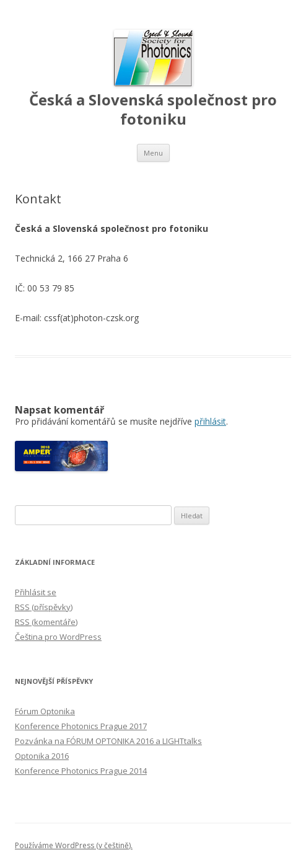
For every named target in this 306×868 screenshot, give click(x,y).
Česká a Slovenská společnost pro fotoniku (153, 110)
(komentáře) (46, 622)
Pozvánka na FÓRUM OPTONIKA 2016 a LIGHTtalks (108, 741)
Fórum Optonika (45, 711)
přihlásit (210, 421)
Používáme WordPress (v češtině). (74, 845)
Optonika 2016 (42, 756)
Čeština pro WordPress (58, 637)
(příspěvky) (44, 607)
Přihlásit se (36, 592)
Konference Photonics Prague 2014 (81, 771)
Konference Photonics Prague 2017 (81, 726)
